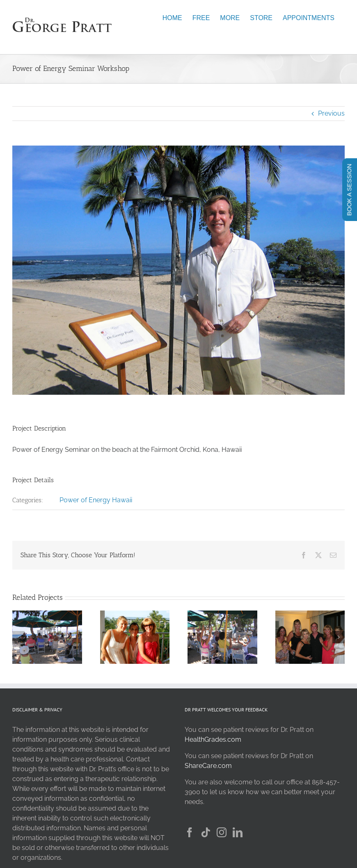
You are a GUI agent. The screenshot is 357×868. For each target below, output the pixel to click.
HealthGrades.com (213, 739)
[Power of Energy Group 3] (47, 614)
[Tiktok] (206, 832)
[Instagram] (222, 832)
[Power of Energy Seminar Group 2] (222, 614)
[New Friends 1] (310, 614)
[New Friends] (135, 614)
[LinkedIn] (238, 832)
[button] (18, 637)
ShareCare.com (208, 766)
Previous (331, 113)
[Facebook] (190, 832)
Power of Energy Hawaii (96, 500)
